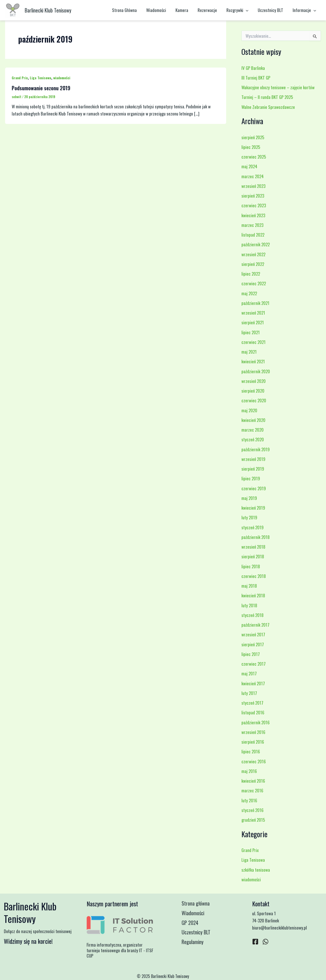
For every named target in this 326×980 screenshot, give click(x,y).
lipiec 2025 (251, 147)
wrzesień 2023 (253, 186)
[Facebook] (255, 942)
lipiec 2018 (251, 566)
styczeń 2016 (253, 810)
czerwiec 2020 (254, 400)
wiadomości (62, 78)
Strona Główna (130, 10)
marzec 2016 (252, 790)
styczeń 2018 (253, 615)
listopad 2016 (253, 712)
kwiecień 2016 (253, 781)
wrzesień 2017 (253, 634)
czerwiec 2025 (254, 157)
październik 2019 (256, 449)
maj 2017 (249, 673)
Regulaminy (193, 942)
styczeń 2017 (252, 703)
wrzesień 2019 (253, 459)
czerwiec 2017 (254, 664)
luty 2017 (249, 693)
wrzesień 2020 (254, 381)
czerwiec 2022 (254, 283)
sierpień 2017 (253, 644)
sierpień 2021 (253, 322)
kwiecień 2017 (253, 683)
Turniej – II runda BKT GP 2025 (267, 97)
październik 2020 (256, 371)
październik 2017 (255, 625)
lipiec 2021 (251, 332)
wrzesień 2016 (253, 732)
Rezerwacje (210, 10)
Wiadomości (160, 10)
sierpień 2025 (253, 137)
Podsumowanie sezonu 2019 (41, 88)
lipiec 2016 (251, 751)
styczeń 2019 (253, 527)
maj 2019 (249, 498)
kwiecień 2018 (253, 595)
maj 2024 (249, 166)
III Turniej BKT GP (256, 78)
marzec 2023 (252, 225)
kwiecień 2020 (253, 420)
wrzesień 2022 (253, 254)
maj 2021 (249, 352)
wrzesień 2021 (253, 313)
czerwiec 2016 (254, 761)
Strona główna (196, 904)
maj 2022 (249, 293)
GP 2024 (191, 923)
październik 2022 (256, 244)
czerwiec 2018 (254, 576)
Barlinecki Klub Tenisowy (48, 10)
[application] (248, 10)
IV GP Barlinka (253, 68)
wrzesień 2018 (253, 547)
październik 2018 (256, 537)
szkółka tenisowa (256, 870)
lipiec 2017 (251, 654)
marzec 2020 (253, 430)
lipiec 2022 (251, 274)
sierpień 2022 (253, 264)
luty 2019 (249, 517)
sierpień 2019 (253, 469)
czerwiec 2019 (254, 488)
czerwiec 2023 (254, 205)
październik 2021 (255, 303)
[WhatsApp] (266, 942)
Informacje (305, 10)
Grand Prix (20, 78)
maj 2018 (249, 586)
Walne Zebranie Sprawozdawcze (268, 107)
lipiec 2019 (251, 478)
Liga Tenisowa (40, 78)
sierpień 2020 (253, 391)
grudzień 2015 (253, 820)
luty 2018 (249, 605)
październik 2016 (256, 722)
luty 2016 (249, 800)
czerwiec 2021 (254, 342)
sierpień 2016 (253, 742)
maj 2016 (249, 771)
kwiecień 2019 (253, 508)
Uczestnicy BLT (272, 10)
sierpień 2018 (253, 556)
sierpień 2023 (253, 196)
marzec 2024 (253, 176)
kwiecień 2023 (253, 215)
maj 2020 (249, 410)
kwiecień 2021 (253, 361)
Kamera (185, 10)
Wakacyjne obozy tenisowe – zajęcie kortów (278, 87)
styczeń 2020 (253, 439)
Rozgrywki (239, 10)
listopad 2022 (253, 235)
